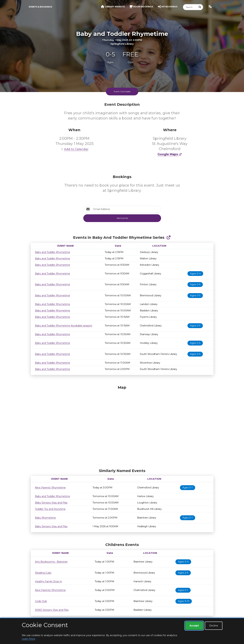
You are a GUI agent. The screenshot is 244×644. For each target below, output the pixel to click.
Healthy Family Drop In (48, 581)
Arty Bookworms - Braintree (51, 562)
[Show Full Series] (168, 238)
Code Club (41, 601)
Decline (214, 626)
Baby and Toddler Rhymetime (53, 252)
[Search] (190, 7)
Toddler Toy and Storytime (50, 509)
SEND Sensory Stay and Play (52, 610)
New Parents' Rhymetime (50, 488)
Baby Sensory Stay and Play (51, 503)
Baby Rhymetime (45, 518)
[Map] (122, 426)
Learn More (29, 639)
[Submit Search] (200, 7)
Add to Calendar (74, 149)
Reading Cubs (43, 573)
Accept (194, 626)
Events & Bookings (40, 7)
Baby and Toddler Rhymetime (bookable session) (64, 326)
